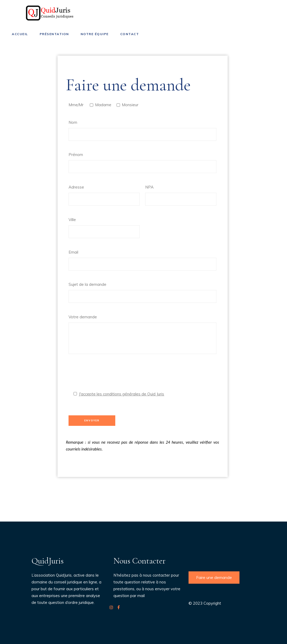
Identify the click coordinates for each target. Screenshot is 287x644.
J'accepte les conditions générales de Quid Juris (121, 394)
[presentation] (108, 375)
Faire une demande (214, 577)
